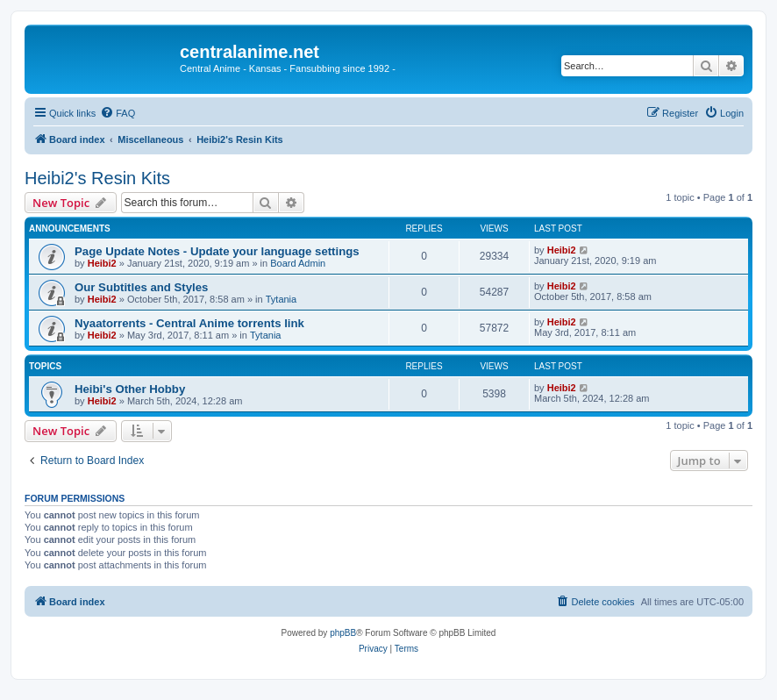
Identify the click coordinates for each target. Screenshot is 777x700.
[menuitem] (118, 113)
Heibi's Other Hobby (130, 389)
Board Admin (298, 263)
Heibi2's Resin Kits (97, 178)
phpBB (343, 633)
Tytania (281, 299)
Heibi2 (102, 263)
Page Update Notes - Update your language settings (217, 251)
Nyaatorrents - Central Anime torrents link (189, 323)
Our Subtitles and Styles (141, 287)
